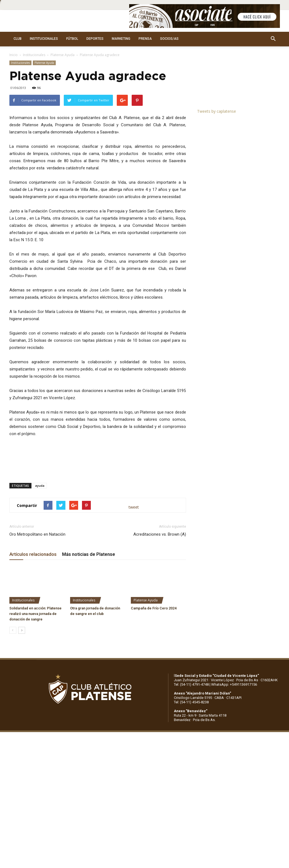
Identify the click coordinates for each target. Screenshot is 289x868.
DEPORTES (95, 39)
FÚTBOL (72, 39)
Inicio (14, 55)
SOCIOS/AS (169, 39)
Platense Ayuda (63, 55)
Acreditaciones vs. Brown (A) (160, 534)
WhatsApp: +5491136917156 (234, 684)
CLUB (18, 39)
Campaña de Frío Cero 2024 (154, 608)
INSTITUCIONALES (44, 39)
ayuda (40, 486)
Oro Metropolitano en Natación (37, 534)
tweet (134, 507)
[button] (273, 39)
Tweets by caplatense (217, 111)
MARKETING (121, 39)
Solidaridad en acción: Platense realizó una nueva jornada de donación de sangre (35, 614)
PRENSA (145, 39)
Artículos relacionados (33, 554)
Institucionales (34, 55)
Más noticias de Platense (89, 554)
